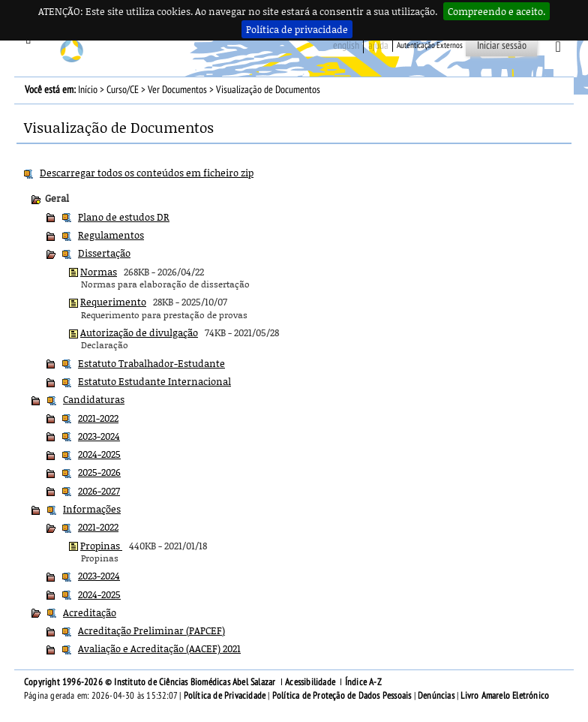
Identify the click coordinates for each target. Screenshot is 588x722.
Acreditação (90, 612)
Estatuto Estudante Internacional (154, 381)
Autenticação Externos (430, 45)
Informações (92, 509)
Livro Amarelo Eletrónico (505, 696)
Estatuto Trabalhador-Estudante (151, 363)
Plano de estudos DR (124, 217)
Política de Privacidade (225, 696)
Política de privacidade (297, 29)
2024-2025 (99, 454)
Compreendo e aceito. (496, 11)
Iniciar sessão (502, 45)
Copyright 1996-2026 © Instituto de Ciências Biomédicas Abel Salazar (151, 682)
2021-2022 (98, 418)
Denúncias (436, 696)
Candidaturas (94, 399)
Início (88, 90)
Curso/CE (123, 90)
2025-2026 (99, 472)
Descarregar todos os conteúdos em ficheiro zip (147, 173)
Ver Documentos (177, 90)
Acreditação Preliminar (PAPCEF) (151, 630)
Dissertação (104, 253)
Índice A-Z (363, 682)
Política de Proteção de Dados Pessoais (342, 696)
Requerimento (113, 302)
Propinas (101, 546)
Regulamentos (111, 235)
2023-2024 (99, 436)
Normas (99, 272)
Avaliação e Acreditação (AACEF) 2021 (159, 648)
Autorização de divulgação (139, 332)
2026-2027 (99, 491)
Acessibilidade (310, 682)
